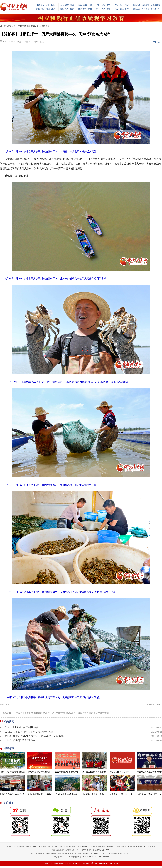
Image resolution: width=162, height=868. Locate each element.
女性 (90, 9)
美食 (85, 5)
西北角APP (155, 9)
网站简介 (45, 864)
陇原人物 (137, 5)
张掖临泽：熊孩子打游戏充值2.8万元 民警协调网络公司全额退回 (33, 736)
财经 (72, 5)
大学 (127, 5)
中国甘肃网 (23, 26)
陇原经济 (137, 9)
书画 (90, 5)
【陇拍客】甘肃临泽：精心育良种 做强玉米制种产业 (28, 732)
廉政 (53, 9)
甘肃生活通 (155, 5)
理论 (48, 9)
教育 (122, 5)
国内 (53, 5)
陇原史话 (146, 5)
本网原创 (46, 26)
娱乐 (85, 9)
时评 (43, 9)
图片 (127, 9)
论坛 (117, 9)
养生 (80, 5)
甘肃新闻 (35, 26)
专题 (117, 5)
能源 (122, 9)
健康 (80, 9)
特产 (67, 9)
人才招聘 (53, 864)
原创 (38, 9)
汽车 (98, 9)
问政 (98, 5)
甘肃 (38, 5)
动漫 (108, 9)
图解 (72, 9)
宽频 (103, 5)
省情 (108, 5)
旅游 (67, 5)
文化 (62, 5)
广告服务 (60, 864)
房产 (103, 9)
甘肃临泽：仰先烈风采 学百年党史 (19, 740)
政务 (43, 5)
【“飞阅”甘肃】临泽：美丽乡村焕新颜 (20, 727)
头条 (48, 5)
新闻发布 (146, 9)
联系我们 (68, 864)
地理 (62, 9)
